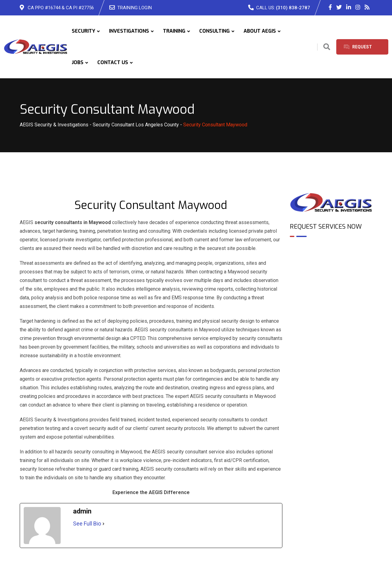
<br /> (331, 268)
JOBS (78, 62)
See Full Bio (87, 524)
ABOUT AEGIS (260, 31)
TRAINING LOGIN (135, 8)
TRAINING (174, 31)
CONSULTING (214, 31)
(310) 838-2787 (293, 8)
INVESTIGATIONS (129, 31)
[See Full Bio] (103, 524)
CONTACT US (113, 62)
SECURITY (83, 31)
